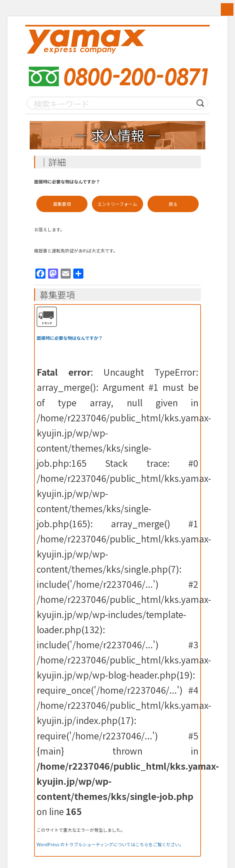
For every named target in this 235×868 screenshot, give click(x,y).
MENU (227, 9)
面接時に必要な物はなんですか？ (70, 339)
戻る (173, 204)
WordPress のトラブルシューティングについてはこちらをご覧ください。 (110, 845)
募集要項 (62, 204)
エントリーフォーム (117, 204)
